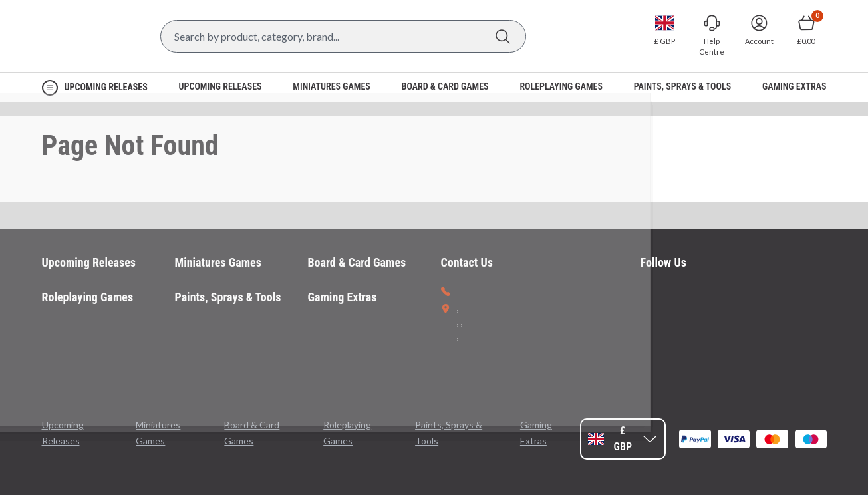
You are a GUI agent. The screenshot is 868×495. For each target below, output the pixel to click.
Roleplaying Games (88, 297)
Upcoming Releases (89, 262)
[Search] (503, 36)
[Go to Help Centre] (712, 36)
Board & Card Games (357, 262)
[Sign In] (759, 30)
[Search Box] (343, 36)
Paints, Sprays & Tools (228, 297)
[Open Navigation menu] (95, 87)
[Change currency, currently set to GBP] (665, 30)
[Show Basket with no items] (806, 30)
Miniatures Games (218, 262)
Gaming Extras (343, 297)
